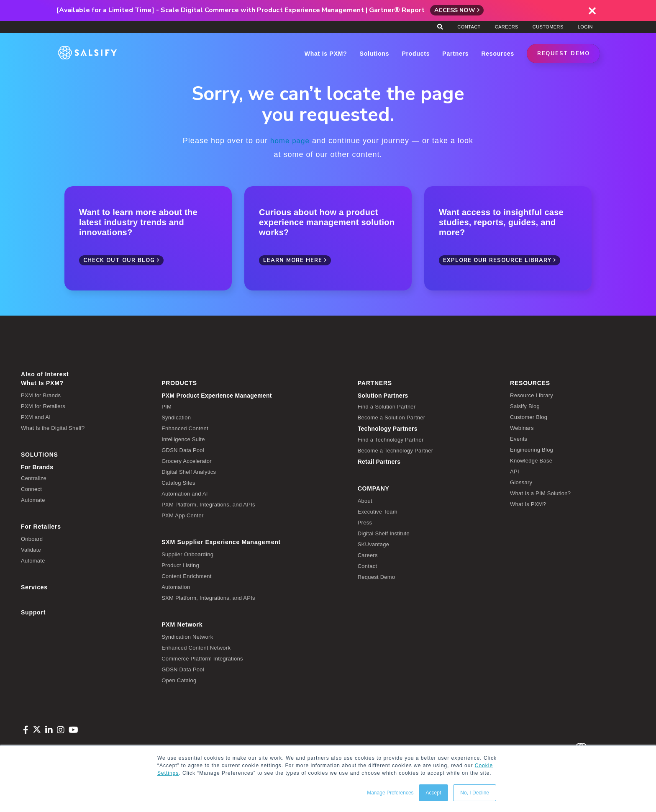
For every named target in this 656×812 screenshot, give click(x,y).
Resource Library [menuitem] (532, 395)
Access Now (455, 10)
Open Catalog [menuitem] (179, 680)
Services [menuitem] (34, 587)
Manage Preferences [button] (390, 793)
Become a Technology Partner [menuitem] (396, 450)
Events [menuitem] (519, 438)
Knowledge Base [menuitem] (531, 460)
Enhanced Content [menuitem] (185, 428)
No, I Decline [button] (475, 793)
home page (290, 141)
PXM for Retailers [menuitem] (43, 406)
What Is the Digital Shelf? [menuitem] (53, 428)
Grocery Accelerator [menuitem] (187, 461)
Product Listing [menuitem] (180, 565)
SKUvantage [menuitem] (374, 544)
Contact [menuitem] (469, 27)
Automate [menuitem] (33, 500)
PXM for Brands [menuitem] (41, 395)
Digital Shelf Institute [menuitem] (384, 533)
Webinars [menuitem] (522, 428)
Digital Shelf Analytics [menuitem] (189, 472)
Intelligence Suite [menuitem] (183, 439)
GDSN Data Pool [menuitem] (183, 450)
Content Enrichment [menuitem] (186, 576)
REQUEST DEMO (563, 54)
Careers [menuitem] (507, 27)
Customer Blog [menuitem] (529, 417)
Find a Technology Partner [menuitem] (391, 439)
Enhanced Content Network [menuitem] (196, 647)
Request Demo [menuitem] (377, 577)
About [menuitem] (365, 500)
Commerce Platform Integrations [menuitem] (202, 658)
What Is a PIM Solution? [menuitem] (540, 493)
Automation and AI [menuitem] (185, 493)
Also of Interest (45, 374)
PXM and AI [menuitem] (36, 417)
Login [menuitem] (585, 27)
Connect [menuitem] (31, 489)
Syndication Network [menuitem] (187, 636)
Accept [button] (434, 793)
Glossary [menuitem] (521, 482)
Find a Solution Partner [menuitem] (387, 406)
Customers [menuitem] (548, 27)
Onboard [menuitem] (32, 538)
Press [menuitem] (365, 522)
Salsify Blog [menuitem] (525, 406)
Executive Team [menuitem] (378, 511)
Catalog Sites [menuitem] (178, 482)
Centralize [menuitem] (34, 478)
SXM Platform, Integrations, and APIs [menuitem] (208, 597)
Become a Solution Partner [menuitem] (392, 417)
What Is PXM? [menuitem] (42, 383)
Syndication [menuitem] (176, 417)
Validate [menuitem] (31, 549)
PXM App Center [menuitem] (182, 515)
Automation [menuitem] (176, 587)
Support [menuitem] (33, 612)
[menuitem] (253, 395)
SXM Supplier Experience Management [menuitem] (221, 542)
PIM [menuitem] (167, 406)
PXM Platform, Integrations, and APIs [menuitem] (208, 504)
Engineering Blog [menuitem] (532, 449)
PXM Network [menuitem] (182, 624)
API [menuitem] (515, 471)
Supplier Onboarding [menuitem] (187, 554)
